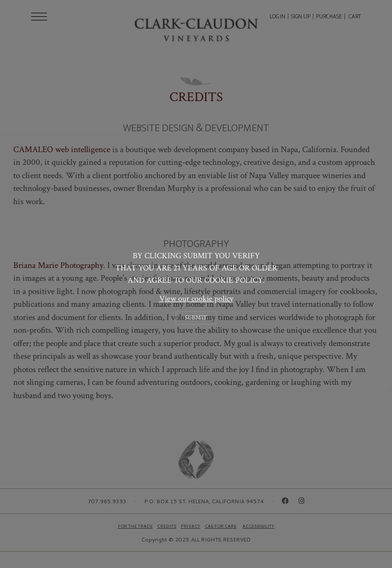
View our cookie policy (196, 298)
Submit (196, 318)
